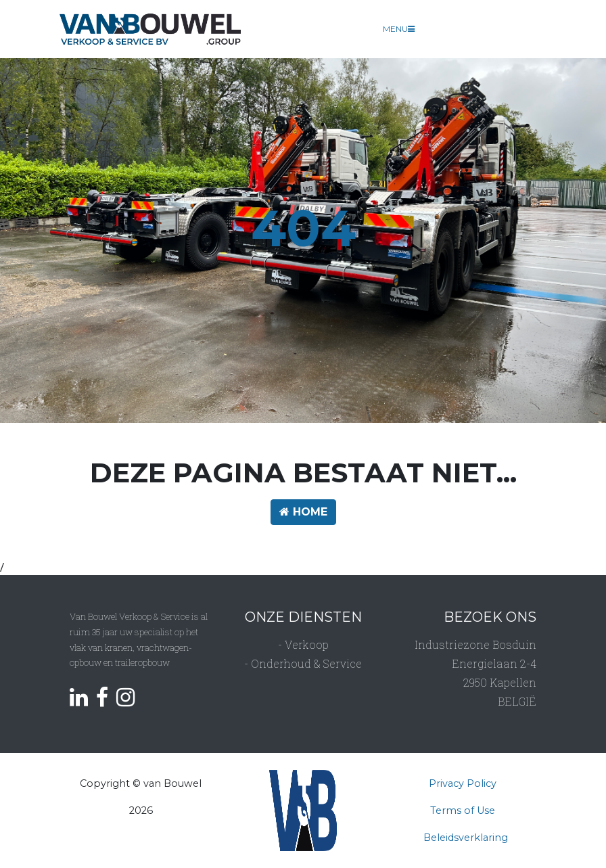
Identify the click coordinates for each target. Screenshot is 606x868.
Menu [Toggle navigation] (399, 29)
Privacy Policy (463, 783)
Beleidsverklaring (466, 838)
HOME (303, 512)
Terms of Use (463, 810)
